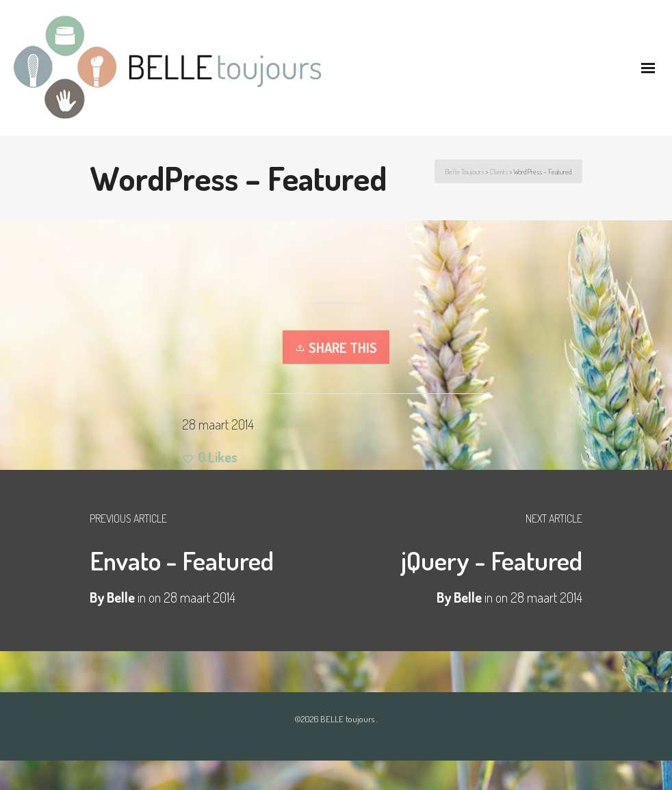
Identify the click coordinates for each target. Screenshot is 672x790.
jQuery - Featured (492, 560)
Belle (468, 597)
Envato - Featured (182, 560)
